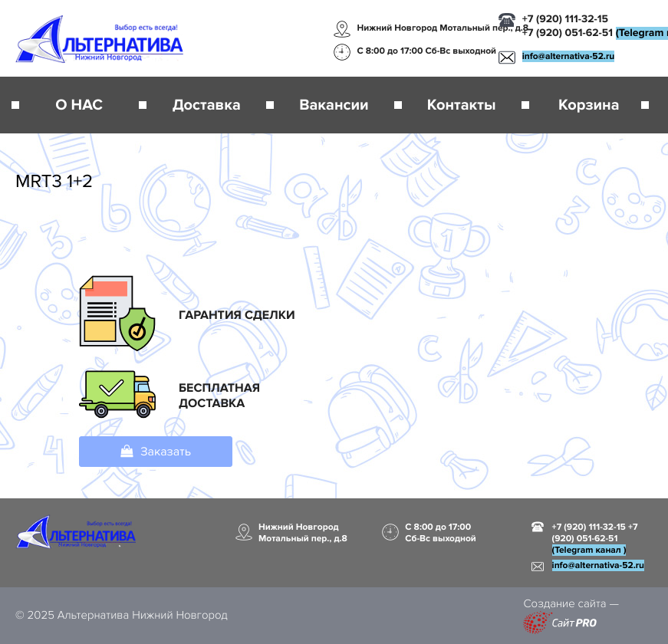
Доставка (207, 105)
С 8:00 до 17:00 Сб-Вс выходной (427, 51)
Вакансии (334, 105)
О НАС (79, 105)
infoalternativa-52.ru (568, 56)
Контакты (462, 105)
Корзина (589, 105)
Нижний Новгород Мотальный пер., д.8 (443, 28)
